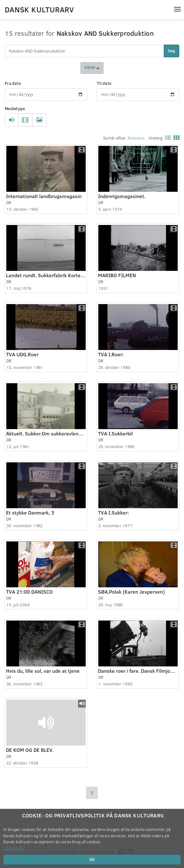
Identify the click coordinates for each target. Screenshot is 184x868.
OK (92, 859)
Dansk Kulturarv (39, 9)
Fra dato (13, 83)
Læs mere (13, 848)
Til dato (104, 83)
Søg (172, 51)
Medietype (15, 109)
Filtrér (92, 68)
